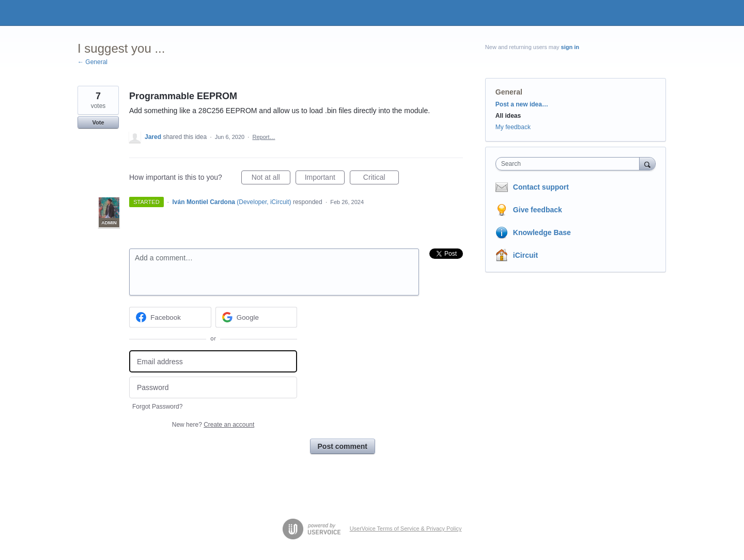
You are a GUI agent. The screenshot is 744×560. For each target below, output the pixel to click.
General (509, 92)
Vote (98, 122)
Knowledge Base (542, 232)
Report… (263, 137)
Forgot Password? (157, 407)
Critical (381, 179)
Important (325, 179)
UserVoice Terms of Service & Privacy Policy (406, 528)
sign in (570, 47)
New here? (213, 425)
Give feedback (538, 210)
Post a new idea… (522, 104)
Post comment (343, 446)
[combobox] (570, 164)
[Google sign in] (257, 317)
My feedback (513, 127)
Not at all (271, 179)
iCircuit (525, 255)
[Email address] (213, 361)
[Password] (213, 388)
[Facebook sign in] (170, 317)
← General (92, 62)
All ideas (508, 116)
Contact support (541, 187)
